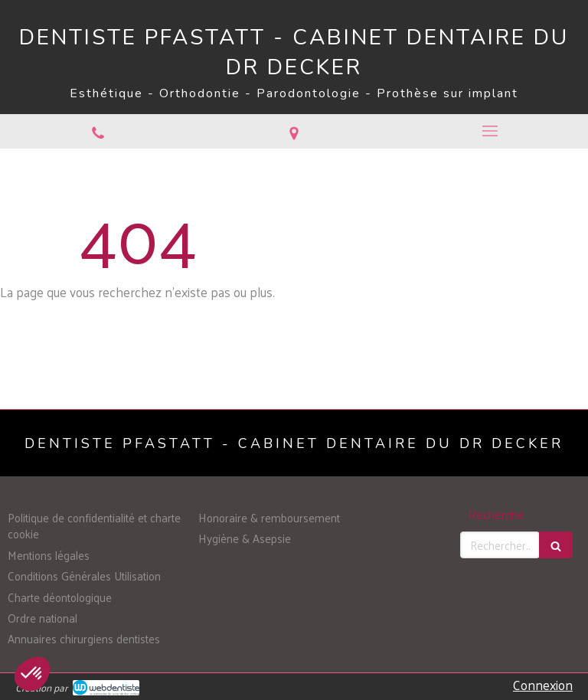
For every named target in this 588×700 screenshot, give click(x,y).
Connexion (543, 685)
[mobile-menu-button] (490, 131)
